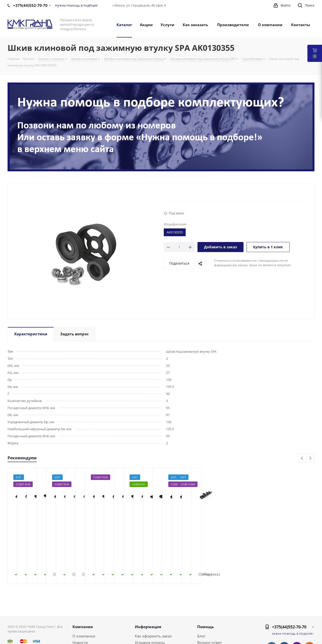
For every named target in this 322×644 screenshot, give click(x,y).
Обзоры (205, 620)
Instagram (297, 612)
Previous (302, 458)
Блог (201, 601)
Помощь (206, 591)
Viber (309, 624)
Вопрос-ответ (210, 607)
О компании (84, 601)
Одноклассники (309, 612)
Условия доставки (151, 614)
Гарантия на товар (152, 620)
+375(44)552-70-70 (289, 592)
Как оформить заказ (153, 601)
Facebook (284, 612)
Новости (80, 607)
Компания (83, 591)
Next (310, 458)
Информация (148, 591)
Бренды (204, 614)
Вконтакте (272, 612)
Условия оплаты (150, 607)
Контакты (81, 614)
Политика (82, 620)
